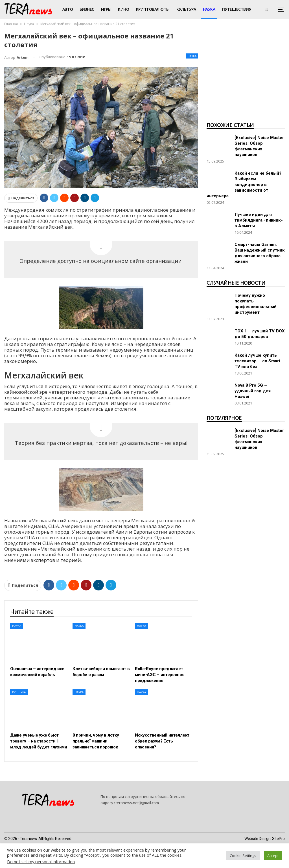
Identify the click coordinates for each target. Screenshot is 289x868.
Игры (106, 9)
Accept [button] (273, 856)
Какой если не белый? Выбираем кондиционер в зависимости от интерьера (244, 185)
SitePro (278, 839)
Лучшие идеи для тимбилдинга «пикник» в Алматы (259, 220)
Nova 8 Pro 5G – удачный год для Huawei (253, 391)
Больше (230, 9)
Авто (68, 9)
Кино (123, 9)
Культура (186, 9)
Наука (209, 9)
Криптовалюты (153, 9)
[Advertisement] (246, 75)
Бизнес (87, 9)
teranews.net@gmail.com (137, 803)
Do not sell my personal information (41, 861)
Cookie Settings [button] (243, 856)
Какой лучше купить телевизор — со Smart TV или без (257, 361)
